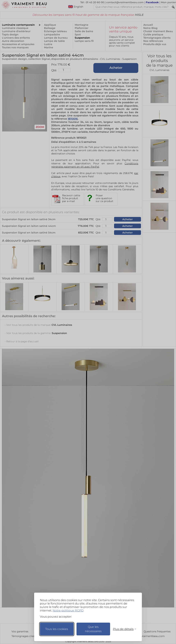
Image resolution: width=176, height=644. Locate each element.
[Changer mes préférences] (123, 629)
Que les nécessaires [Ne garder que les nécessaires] (93, 629)
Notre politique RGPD (68, 611)
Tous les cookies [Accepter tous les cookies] (57, 629)
